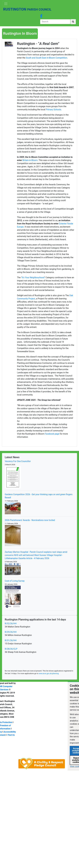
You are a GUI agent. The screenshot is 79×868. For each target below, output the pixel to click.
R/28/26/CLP (11, 649)
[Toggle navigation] (6, 4)
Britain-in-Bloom (30, 160)
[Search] (55, 22)
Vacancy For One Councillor (18, 461)
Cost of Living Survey (15, 581)
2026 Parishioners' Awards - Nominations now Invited (30, 520)
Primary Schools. (54, 110)
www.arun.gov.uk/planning (49, 673)
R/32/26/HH (11, 624)
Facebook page (52, 434)
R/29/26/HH (11, 632)
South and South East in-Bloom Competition (46, 58)
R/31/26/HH (11, 640)
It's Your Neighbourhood (33, 277)
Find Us (11, 735)
